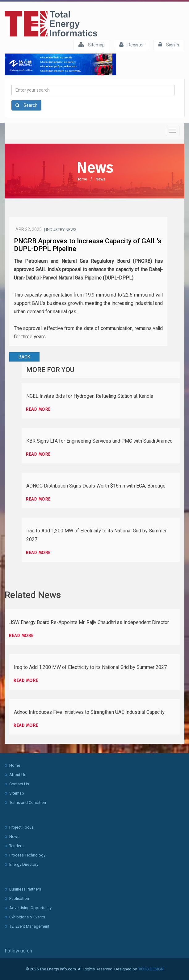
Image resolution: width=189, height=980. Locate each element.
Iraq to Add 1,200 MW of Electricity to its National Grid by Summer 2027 (90, 667)
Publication (19, 898)
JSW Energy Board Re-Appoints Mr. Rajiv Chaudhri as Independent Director (89, 622)
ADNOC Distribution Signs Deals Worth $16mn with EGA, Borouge (96, 486)
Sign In (169, 45)
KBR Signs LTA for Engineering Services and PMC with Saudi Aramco (99, 441)
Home (82, 179)
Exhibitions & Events (27, 917)
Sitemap (92, 45)
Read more (38, 409)
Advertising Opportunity (30, 908)
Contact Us (19, 784)
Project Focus (21, 827)
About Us (18, 775)
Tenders (16, 846)
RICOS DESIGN (151, 969)
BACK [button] (24, 357)
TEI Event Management (29, 926)
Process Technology (27, 855)
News (100, 179)
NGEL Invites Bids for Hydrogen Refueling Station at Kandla (90, 396)
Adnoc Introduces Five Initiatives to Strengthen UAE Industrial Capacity (89, 712)
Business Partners (25, 889)
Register (132, 45)
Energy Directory (24, 864)
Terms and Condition (28, 802)
